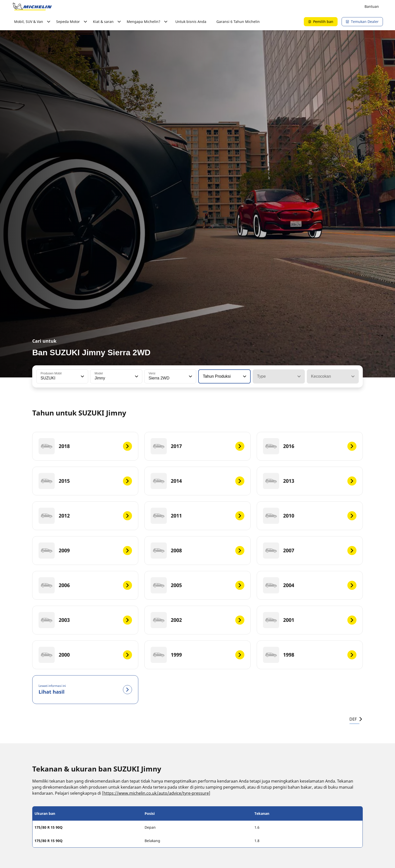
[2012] (85, 516)
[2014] (197, 481)
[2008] (197, 551)
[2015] (85, 481)
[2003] (85, 620)
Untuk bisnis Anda (191, 22)
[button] (82, 376)
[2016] (310, 446)
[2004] (310, 585)
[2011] (197, 516)
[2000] (85, 655)
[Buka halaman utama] (32, 7)
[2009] (85, 551)
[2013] (310, 481)
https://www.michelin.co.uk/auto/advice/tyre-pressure (156, 793)
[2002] (197, 620)
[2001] (310, 620)
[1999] (197, 655)
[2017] (197, 446)
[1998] (310, 655)
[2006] (85, 585)
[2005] (197, 585)
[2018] (85, 446)
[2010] (310, 516)
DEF (356, 719)
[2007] (310, 551)
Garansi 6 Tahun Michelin (238, 22)
